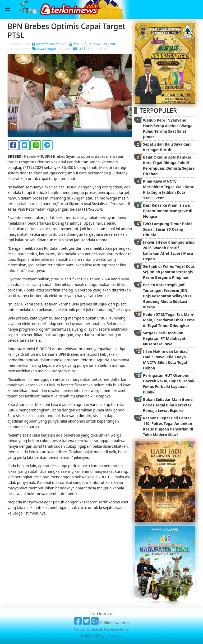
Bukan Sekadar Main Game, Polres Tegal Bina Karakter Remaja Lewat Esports (168, 405)
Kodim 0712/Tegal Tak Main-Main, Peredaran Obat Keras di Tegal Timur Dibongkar (169, 320)
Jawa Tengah (44, 49)
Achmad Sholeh (46, 44)
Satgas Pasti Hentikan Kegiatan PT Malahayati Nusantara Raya (165, 338)
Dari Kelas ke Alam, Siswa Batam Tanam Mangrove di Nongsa (168, 211)
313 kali (81, 49)
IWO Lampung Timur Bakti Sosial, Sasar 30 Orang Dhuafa (167, 229)
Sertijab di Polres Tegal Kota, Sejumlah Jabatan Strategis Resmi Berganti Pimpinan (169, 272)
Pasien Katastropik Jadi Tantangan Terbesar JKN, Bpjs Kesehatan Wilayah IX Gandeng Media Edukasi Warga (167, 296)
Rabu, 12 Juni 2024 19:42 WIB (93, 44)
